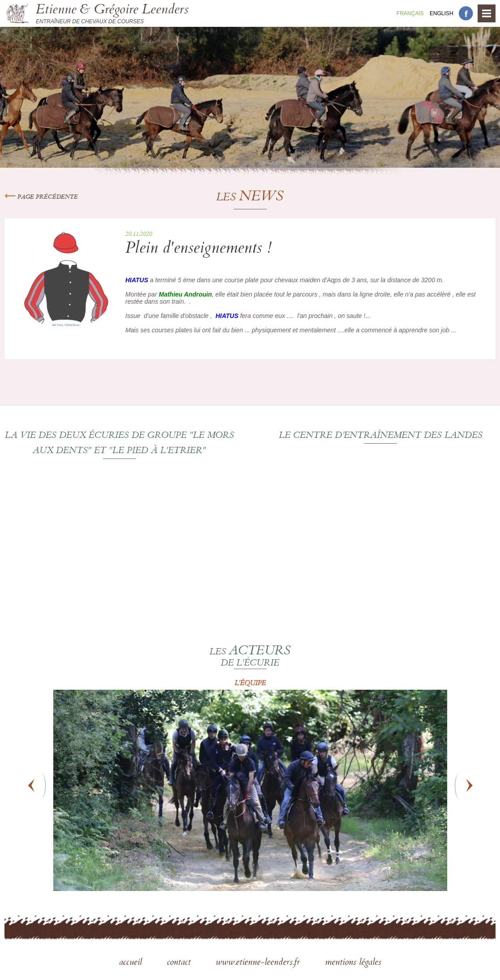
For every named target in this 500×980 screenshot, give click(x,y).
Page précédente (41, 197)
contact (180, 963)
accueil (132, 963)
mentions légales (353, 963)
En (442, 13)
